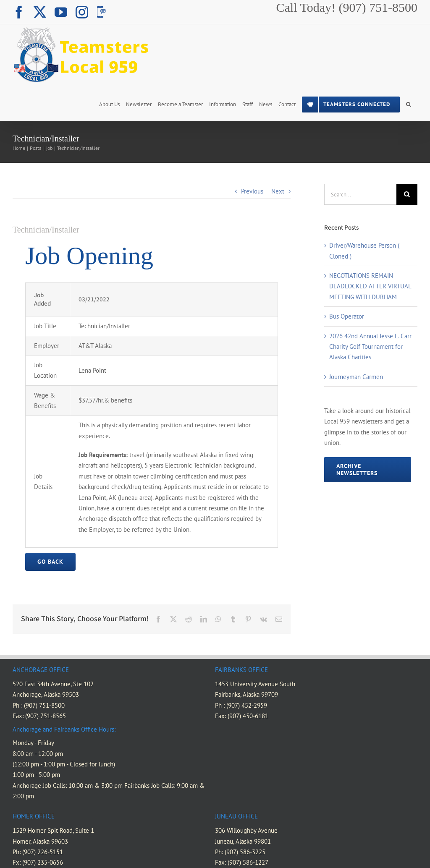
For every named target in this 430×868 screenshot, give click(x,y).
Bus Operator (347, 316)
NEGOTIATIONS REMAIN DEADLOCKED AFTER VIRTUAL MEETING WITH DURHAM (370, 286)
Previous (252, 191)
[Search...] (360, 194)
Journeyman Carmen (356, 377)
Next (278, 191)
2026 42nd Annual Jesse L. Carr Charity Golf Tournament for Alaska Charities (370, 347)
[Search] (407, 194)
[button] (409, 104)
